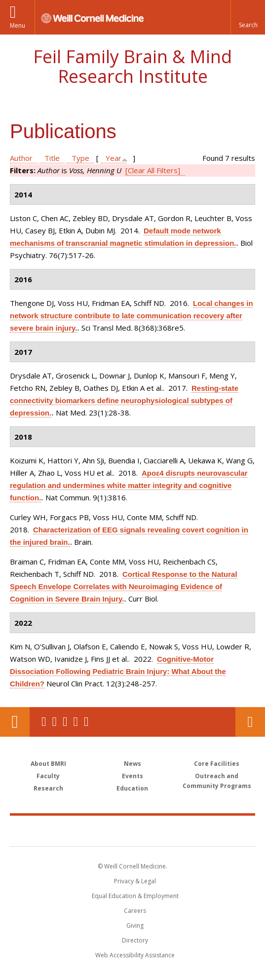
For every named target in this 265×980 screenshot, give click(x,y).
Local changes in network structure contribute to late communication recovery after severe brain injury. (132, 316)
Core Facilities (217, 764)
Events (132, 776)
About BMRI (48, 764)
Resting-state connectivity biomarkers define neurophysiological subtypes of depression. (124, 400)
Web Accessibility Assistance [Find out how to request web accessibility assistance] (135, 955)
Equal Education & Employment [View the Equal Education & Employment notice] (135, 896)
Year (114, 158)
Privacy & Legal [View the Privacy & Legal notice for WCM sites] (135, 881)
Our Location (15, 722)
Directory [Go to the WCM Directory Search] (135, 940)
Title (52, 158)
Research (48, 788)
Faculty (48, 776)
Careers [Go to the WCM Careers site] (135, 911)
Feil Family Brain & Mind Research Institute (132, 66)
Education (132, 788)
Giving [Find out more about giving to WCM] (135, 925)
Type (80, 158)
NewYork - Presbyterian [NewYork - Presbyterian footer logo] (195, 830)
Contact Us (250, 722)
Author (21, 158)
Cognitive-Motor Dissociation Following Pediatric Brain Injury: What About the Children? (118, 671)
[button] (248, 17)
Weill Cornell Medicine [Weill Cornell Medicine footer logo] (80, 830)
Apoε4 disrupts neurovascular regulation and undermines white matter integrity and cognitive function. (129, 485)
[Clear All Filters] (153, 170)
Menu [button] (18, 25)
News (132, 764)
